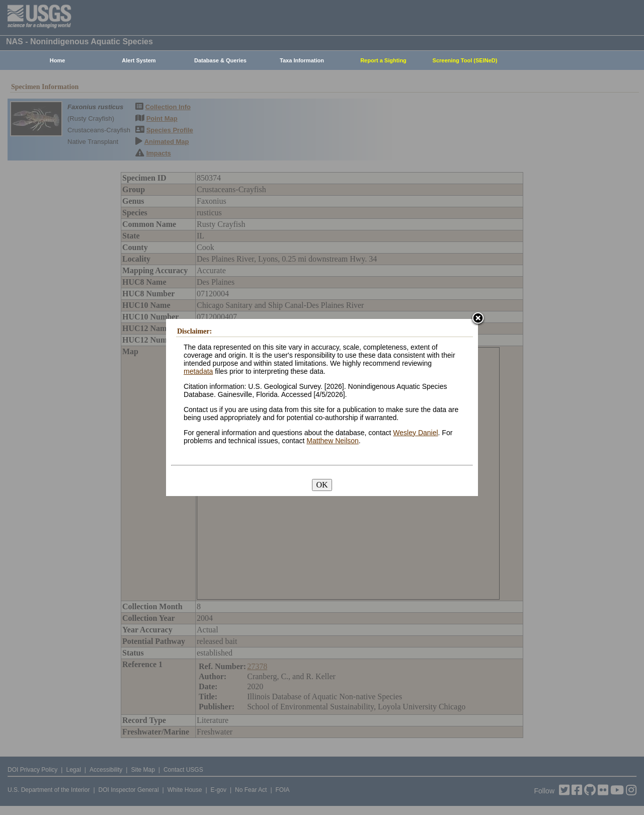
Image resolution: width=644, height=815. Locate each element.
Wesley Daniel (415, 433)
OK (322, 485)
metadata (198, 371)
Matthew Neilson (333, 441)
